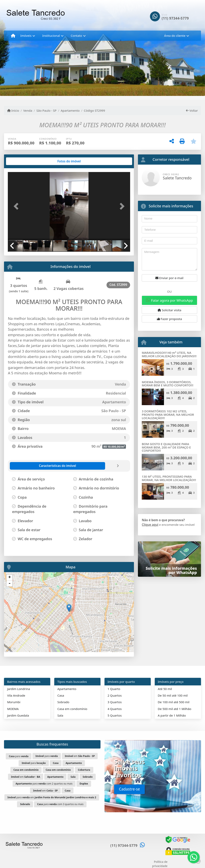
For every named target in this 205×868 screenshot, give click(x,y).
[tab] (21, 161)
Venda (28, 110)
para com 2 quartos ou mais (44, 784)
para (19, 756)
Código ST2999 (94, 110)
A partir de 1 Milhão (172, 715)
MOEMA (13, 709)
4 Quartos (115, 709)
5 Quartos (115, 715)
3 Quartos (115, 702)
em (80, 756)
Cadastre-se (129, 789)
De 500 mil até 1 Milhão (174, 709)
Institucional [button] (51, 36)
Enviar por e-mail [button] (169, 278)
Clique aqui (150, 525)
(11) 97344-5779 (175, 18)
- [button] (10, 584)
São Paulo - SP (47, 110)
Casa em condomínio (72, 709)
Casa (61, 695)
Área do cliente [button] (175, 36)
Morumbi (14, 702)
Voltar (192, 110)
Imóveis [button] (26, 36)
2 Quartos (115, 695)
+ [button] (10, 578)
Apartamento (70, 110)
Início (13, 110)
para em (52, 797)
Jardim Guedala (18, 715)
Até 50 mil (165, 689)
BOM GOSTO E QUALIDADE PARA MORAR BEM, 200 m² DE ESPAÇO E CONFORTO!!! (166, 447)
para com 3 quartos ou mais (60, 804)
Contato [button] (76, 36)
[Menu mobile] (13, 36)
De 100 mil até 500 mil (174, 702)
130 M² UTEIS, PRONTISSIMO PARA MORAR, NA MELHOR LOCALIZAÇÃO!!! (169, 478)
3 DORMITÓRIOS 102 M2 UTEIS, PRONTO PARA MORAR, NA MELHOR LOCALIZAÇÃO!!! (168, 414)
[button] (17, 206)
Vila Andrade (16, 695)
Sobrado (63, 702)
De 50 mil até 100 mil (173, 695)
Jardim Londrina (19, 689)
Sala (60, 715)
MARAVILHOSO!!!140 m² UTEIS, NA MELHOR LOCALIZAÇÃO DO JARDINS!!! (169, 354)
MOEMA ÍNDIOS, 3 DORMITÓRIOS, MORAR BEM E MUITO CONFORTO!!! (167, 384)
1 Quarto (114, 689)
